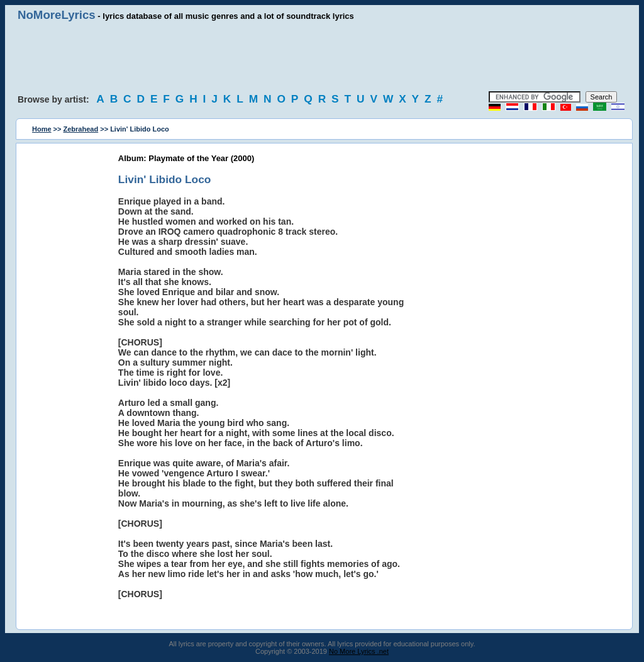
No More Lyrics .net (359, 651)
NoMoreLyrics (57, 15)
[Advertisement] (322, 57)
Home (42, 129)
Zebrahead (81, 129)
